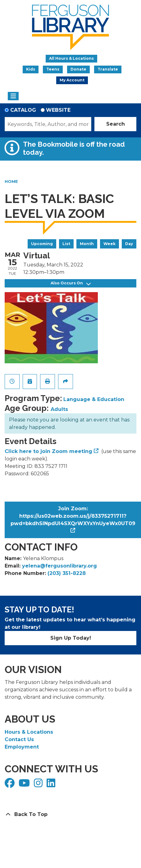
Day (129, 244)
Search (116, 124)
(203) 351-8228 (67, 573)
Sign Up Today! (71, 638)
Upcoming (42, 244)
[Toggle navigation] (13, 96)
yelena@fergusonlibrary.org (59, 566)
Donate (78, 69)
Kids (31, 69)
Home (11, 181)
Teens (53, 69)
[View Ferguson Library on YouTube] (25, 785)
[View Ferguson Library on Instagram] (39, 785)
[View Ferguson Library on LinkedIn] (52, 785)
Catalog (23, 110)
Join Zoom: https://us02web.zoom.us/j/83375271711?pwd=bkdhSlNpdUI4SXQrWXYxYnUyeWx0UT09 (73, 516)
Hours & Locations (29, 732)
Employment (22, 747)
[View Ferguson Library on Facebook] (10, 785)
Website (58, 110)
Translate (108, 69)
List (66, 244)
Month (87, 244)
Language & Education (94, 399)
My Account (72, 80)
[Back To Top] (70, 814)
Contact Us (19, 739)
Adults (59, 409)
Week (109, 244)
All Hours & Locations (71, 58)
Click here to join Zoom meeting (48, 451)
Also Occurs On (71, 283)
